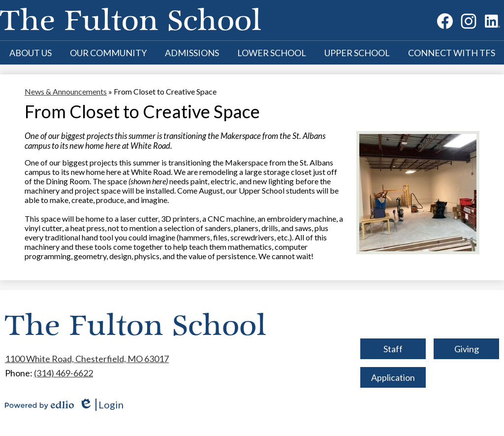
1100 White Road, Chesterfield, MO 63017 (87, 359)
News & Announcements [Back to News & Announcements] (66, 91)
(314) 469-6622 (63, 373)
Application (393, 377)
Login (101, 405)
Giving (467, 349)
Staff (393, 349)
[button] (31, 53)
